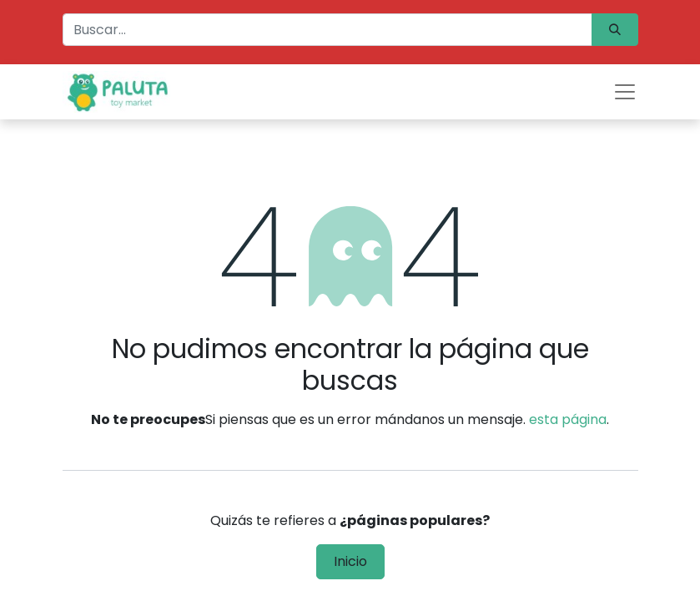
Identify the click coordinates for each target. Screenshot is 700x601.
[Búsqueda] (615, 30)
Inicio (350, 561)
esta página (568, 419)
